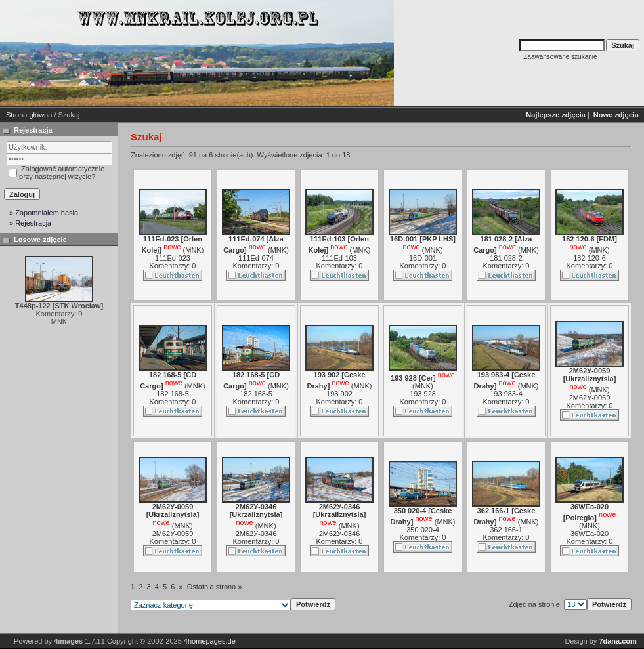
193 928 (423, 394)
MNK (193, 250)
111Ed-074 (256, 258)
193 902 (339, 394)
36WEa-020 (590, 534)
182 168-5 (173, 394)
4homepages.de (210, 641)
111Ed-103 (339, 258)
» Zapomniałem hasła (44, 213)
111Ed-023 (173, 258)
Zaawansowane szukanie (560, 57)
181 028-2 (506, 258)
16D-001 (423, 258)
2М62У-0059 (590, 398)
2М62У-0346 (256, 534)
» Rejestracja (30, 223)
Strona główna (29, 115)
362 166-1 (506, 530)
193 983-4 (506, 394)
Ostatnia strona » (215, 587)
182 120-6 (590, 258)
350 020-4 (423, 530)
